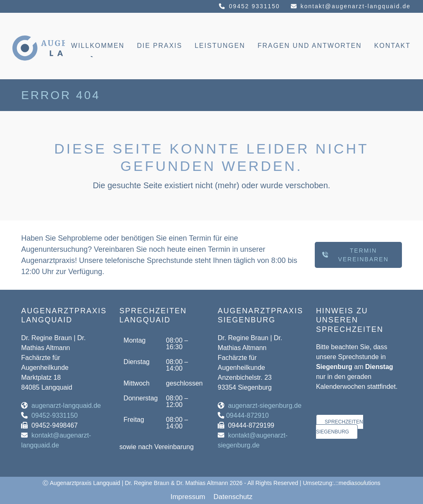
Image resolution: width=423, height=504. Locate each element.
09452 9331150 (254, 6)
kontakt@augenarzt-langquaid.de (356, 6)
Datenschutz (233, 497)
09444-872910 (247, 415)
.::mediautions (357, 483)
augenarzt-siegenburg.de (265, 406)
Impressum (188, 497)
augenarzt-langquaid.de (66, 406)
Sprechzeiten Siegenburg (340, 427)
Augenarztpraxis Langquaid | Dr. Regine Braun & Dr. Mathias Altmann (139, 483)
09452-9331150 (55, 415)
